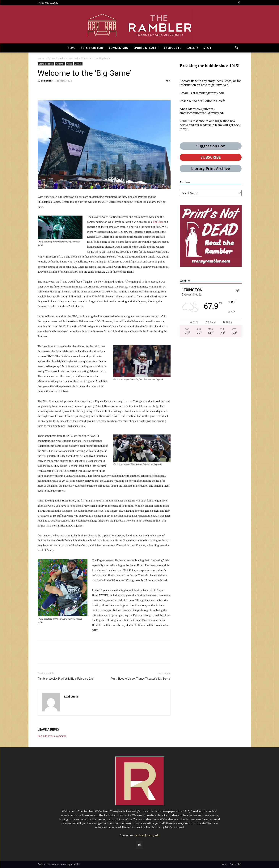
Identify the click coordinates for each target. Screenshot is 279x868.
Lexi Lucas (47, 81)
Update (78, 64)
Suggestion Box (211, 146)
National (73, 58)
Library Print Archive (211, 168)
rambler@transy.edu (210, 93)
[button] (237, 48)
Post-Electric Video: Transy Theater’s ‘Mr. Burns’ (141, 679)
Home (41, 58)
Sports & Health (56, 58)
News (69, 64)
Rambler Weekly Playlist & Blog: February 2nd (66, 679)
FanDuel (158, 222)
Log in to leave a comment (52, 736)
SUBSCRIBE (211, 157)
